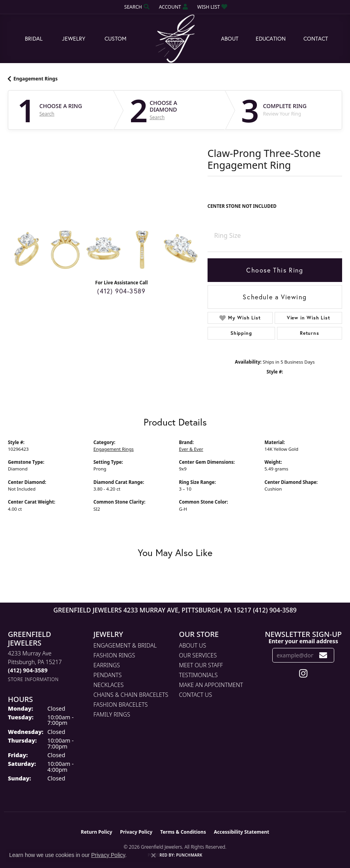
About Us (193, 645)
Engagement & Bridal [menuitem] (125, 645)
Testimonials (198, 675)
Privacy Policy (136, 832)
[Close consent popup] (153, 855)
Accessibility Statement (241, 832)
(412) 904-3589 (121, 291)
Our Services (198, 655)
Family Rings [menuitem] (112, 714)
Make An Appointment (211, 685)
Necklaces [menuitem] (109, 685)
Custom (115, 38)
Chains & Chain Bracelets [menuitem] (131, 695)
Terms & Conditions (183, 832)
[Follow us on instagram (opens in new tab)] (303, 674)
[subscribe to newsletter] (323, 655)
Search (47, 114)
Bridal (34, 38)
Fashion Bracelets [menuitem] (121, 705)
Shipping (241, 333)
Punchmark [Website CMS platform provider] (189, 855)
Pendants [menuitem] (108, 675)
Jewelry (74, 38)
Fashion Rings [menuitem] (114, 655)
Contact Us (196, 695)
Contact (316, 38)
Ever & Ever (191, 449)
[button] (136, 7)
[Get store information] (33, 679)
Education (271, 38)
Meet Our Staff (201, 665)
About (230, 38)
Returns (310, 333)
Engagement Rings (36, 79)
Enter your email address (303, 641)
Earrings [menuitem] (107, 665)
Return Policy (97, 832)
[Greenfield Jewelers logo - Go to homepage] (175, 39)
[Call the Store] (28, 670)
